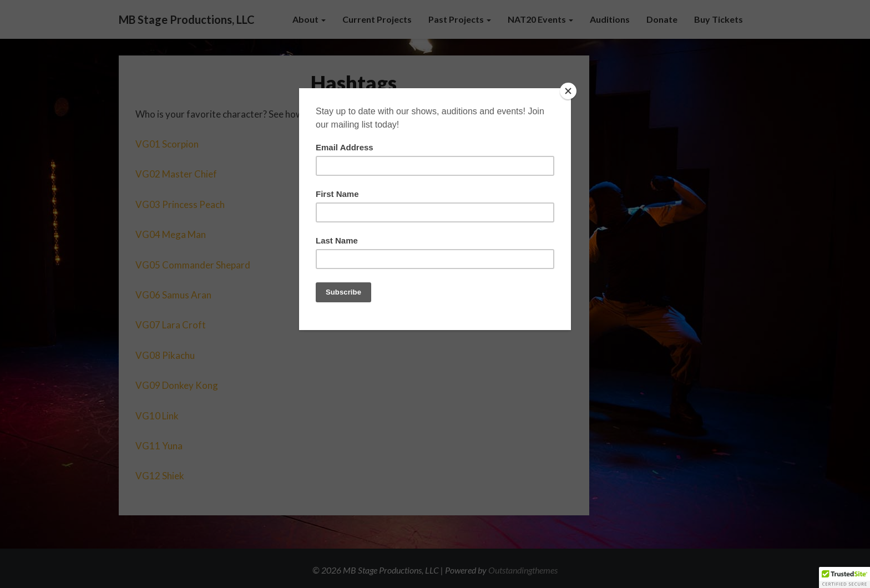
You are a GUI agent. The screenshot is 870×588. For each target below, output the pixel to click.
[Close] (568, 91)
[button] (844, 577)
